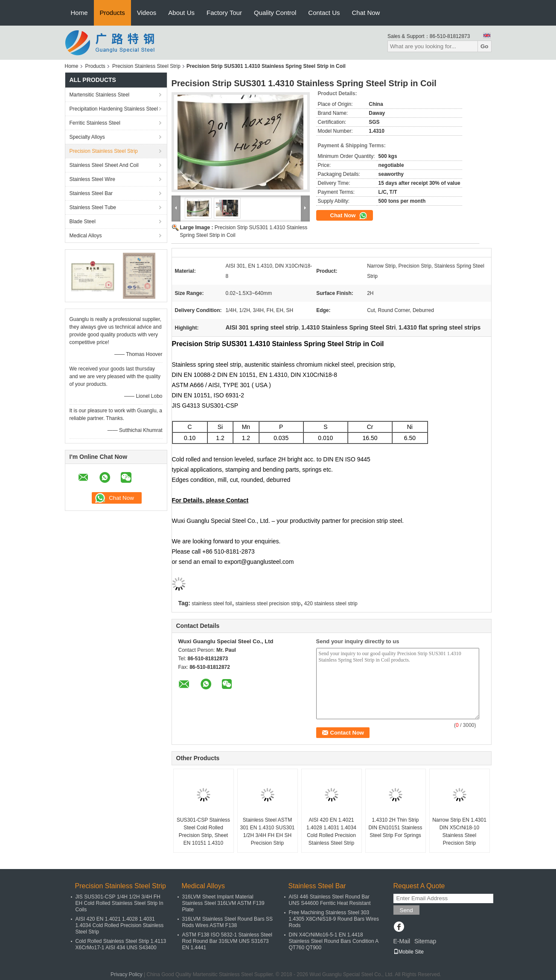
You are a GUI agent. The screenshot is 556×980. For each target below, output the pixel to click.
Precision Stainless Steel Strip (146, 66)
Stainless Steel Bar (91, 193)
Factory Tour (224, 13)
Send (406, 910)
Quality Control (275, 13)
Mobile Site (409, 952)
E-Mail (402, 941)
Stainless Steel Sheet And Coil (104, 165)
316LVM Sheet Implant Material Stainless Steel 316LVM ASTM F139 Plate (223, 903)
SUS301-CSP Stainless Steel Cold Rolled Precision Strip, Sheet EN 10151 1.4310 (203, 831)
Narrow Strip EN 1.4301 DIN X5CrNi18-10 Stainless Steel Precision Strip (459, 831)
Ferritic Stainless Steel (95, 123)
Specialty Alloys (87, 137)
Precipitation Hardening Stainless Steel (114, 109)
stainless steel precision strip (268, 604)
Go (485, 46)
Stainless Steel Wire (92, 179)
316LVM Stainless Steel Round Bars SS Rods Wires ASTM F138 (228, 922)
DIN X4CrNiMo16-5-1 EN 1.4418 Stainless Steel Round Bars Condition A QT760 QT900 (334, 941)
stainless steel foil (212, 604)
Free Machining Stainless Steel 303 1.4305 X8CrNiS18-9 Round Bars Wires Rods (334, 919)
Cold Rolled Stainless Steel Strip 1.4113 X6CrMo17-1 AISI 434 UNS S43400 (121, 944)
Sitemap (425, 941)
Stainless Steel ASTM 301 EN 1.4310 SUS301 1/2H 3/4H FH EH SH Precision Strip (267, 831)
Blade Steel (83, 222)
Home (79, 13)
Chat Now (366, 13)
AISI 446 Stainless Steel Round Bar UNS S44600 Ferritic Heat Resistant (330, 900)
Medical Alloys (86, 236)
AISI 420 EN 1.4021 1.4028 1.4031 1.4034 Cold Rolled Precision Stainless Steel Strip (331, 831)
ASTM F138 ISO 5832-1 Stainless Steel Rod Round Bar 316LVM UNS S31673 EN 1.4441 (227, 941)
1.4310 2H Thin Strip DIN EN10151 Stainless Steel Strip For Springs (395, 828)
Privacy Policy (127, 974)
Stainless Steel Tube (93, 207)
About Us (181, 13)
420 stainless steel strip (331, 604)
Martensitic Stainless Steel (100, 95)
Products (112, 13)
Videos (147, 13)
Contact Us (324, 13)
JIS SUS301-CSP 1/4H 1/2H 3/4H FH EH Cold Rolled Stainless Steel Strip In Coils (119, 903)
